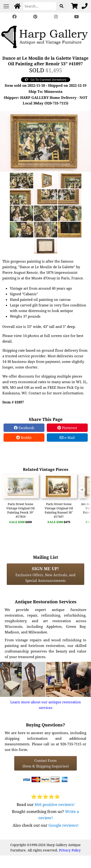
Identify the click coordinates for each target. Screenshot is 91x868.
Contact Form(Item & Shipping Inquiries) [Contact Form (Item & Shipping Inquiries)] (45, 763)
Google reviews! (64, 825)
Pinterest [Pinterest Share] (67, 428)
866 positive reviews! (55, 804)
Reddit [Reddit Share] (24, 437)
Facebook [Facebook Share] (24, 428)
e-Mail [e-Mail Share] (67, 437)
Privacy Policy (70, 850)
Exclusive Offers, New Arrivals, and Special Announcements (45, 574)
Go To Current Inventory (46, 80)
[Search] (40, 6)
